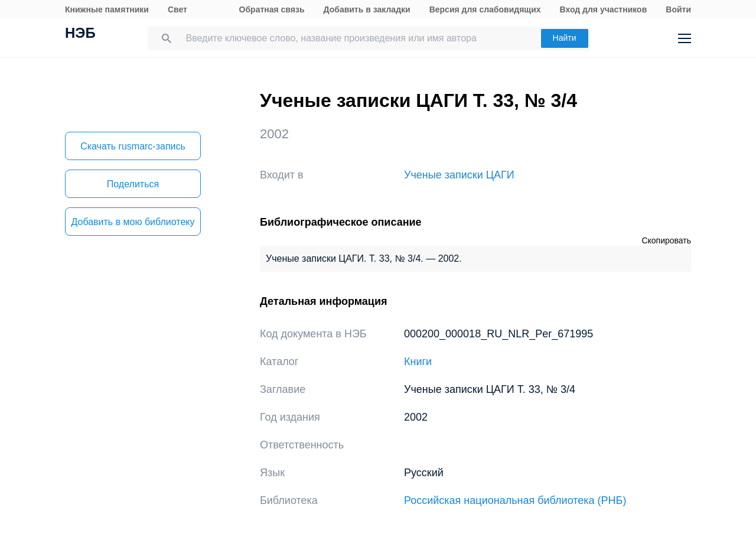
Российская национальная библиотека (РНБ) (515, 500)
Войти (678, 9)
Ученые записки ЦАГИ (459, 175)
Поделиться (133, 184)
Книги (418, 362)
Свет (177, 9)
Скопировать (666, 240)
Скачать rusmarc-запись (133, 146)
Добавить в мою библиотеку (133, 222)
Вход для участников (604, 9)
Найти (565, 38)
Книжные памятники (107, 9)
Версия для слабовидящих (485, 9)
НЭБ (80, 34)
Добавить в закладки (367, 9)
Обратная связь (272, 9)
